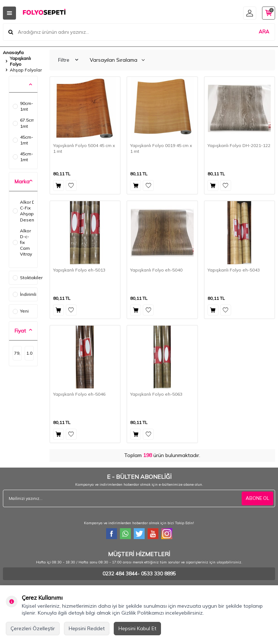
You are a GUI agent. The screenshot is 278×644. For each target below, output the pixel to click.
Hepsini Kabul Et (137, 628)
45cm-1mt (23, 140)
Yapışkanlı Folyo (20, 61)
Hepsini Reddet (87, 628)
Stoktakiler (25, 278)
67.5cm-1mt (23, 123)
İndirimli (25, 294)
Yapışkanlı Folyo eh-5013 (79, 270)
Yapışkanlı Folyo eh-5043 (234, 270)
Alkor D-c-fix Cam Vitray (22, 242)
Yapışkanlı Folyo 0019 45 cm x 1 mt (161, 148)
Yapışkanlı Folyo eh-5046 (79, 394)
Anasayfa (13, 52)
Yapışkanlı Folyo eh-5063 (156, 394)
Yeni (21, 311)
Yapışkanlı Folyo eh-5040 (156, 270)
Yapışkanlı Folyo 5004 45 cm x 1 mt (84, 148)
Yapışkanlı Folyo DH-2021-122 (239, 145)
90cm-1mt (23, 106)
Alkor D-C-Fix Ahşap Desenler (23, 211)
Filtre (68, 60)
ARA (264, 32)
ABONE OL (257, 498)
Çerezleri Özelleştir (33, 628)
